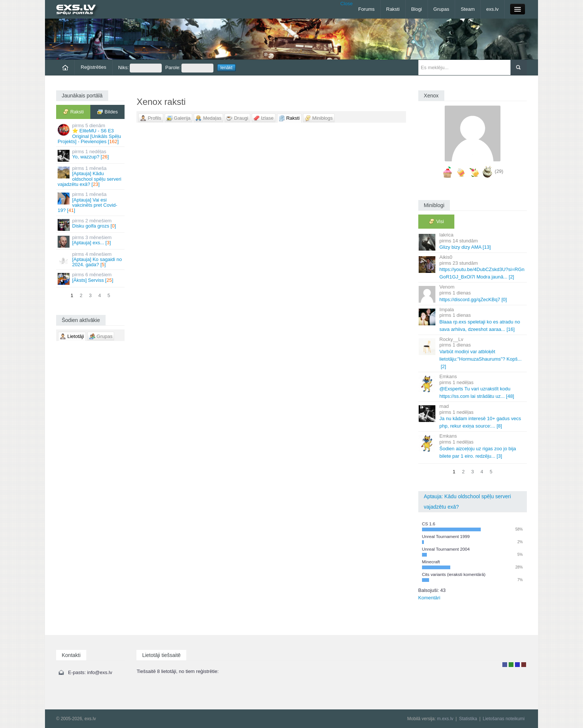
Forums (366, 9)
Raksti (393, 9)
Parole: (189, 68)
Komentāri (429, 598)
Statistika (468, 719)
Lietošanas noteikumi (504, 719)
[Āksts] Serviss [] (91, 278)
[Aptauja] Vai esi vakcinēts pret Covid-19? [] (91, 202)
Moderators (517, 665)
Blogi (417, 9)
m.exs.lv (445, 719)
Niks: (140, 68)
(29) (499, 171)
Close (346, 4)
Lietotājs (505, 665)
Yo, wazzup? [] (91, 155)
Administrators (524, 665)
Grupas (442, 9)
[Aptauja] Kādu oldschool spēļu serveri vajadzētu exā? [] (91, 176)
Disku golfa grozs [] (91, 224)
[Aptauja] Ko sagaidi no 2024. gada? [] (91, 260)
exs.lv (492, 9)
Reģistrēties (94, 67)
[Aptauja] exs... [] (91, 241)
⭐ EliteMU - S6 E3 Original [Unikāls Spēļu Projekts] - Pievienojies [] (91, 133)
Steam (468, 9)
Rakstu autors (511, 665)
